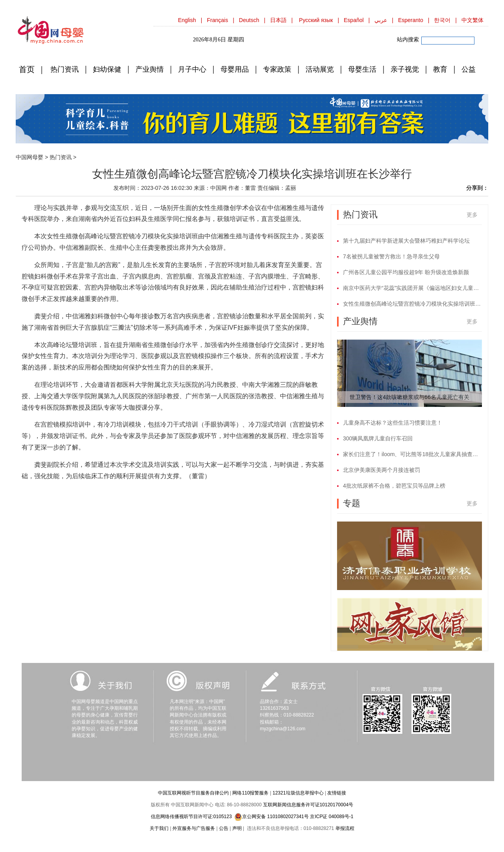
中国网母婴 (30, 157)
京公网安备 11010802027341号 (271, 817)
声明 (237, 828)
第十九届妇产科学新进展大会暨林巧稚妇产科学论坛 (406, 241)
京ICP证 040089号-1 (332, 817)
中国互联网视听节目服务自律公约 (193, 793)
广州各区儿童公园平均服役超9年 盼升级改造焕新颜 (406, 272)
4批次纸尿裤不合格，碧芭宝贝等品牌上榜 (394, 486)
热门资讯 (61, 157)
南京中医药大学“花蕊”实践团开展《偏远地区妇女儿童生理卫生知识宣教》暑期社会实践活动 (412, 288)
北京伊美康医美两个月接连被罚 (382, 470)
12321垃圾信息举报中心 (298, 793)
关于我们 (159, 828)
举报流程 (345, 828)
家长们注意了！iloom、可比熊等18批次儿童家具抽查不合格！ (412, 454)
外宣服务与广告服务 (194, 828)
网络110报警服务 (250, 793)
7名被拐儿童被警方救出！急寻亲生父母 (391, 256)
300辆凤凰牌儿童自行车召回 (378, 438)
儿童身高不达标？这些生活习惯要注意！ (393, 423)
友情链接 (337, 793)
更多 (472, 215)
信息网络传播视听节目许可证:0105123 (191, 817)
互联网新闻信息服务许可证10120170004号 (308, 805)
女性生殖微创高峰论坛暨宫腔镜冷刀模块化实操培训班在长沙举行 (412, 304)
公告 (224, 828)
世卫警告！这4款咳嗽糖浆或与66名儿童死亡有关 (409, 397)
